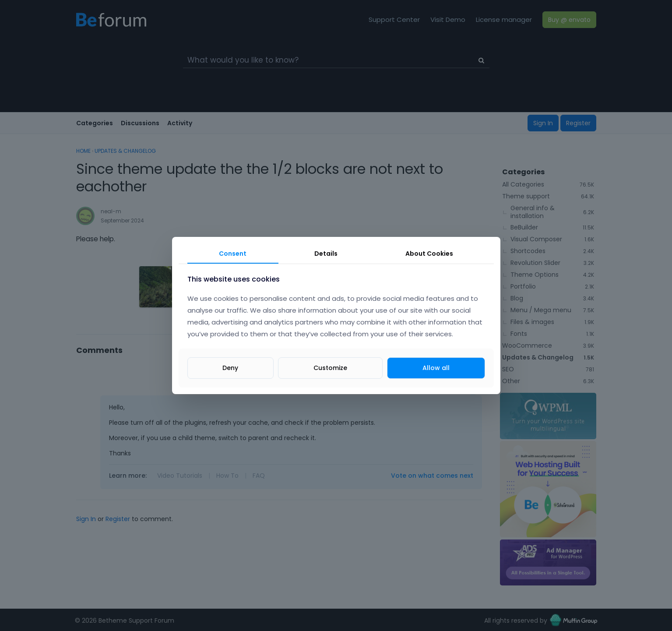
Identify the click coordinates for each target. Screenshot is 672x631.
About (429, 254)
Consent (233, 254)
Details (326, 254)
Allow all (436, 368)
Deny (230, 368)
